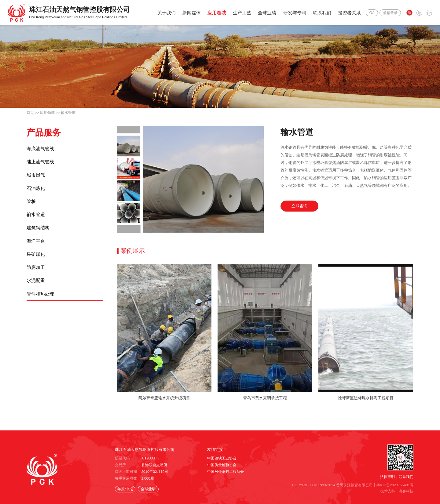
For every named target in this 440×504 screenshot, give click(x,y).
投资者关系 (351, 13)
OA (373, 13)
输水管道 (68, 112)
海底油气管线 (40, 149)
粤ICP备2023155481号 (395, 485)
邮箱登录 (391, 13)
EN (429, 13)
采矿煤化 (36, 261)
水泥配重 (36, 289)
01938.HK (150, 458)
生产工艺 (243, 13)
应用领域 (218, 13)
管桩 (31, 205)
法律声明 (387, 477)
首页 (30, 112)
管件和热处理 (40, 303)
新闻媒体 (193, 13)
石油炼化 (36, 191)
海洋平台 (36, 247)
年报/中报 (124, 489)
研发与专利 (296, 13)
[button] (129, 130)
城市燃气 (36, 177)
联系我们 (323, 13)
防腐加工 (36, 275)
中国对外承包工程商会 (226, 471)
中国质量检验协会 (222, 465)
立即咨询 (300, 207)
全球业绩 (268, 13)
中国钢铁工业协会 (222, 458)
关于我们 (167, 13)
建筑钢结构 (38, 233)
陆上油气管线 (40, 163)
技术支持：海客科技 (397, 491)
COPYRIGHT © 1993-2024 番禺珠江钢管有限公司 (333, 485)
